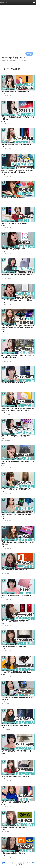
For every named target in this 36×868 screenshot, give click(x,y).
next (20, 865)
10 (33, 863)
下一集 (29, 54)
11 (15, 865)
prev (4, 863)
